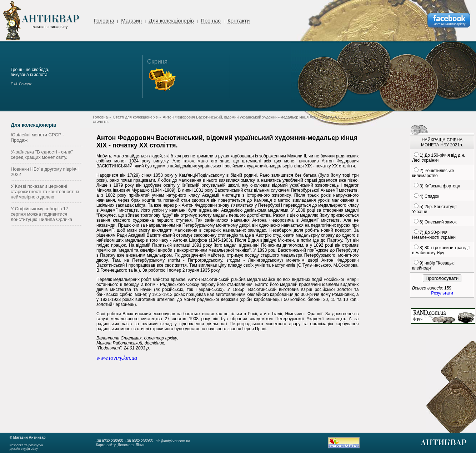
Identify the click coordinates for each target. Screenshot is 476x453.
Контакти (239, 21)
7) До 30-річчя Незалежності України (434, 235)
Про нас (211, 21)
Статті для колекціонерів (135, 117)
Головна (104, 21)
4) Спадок (429, 196)
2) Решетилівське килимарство (433, 173)
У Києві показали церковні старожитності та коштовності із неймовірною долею (45, 192)
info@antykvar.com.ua (172, 441)
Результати (442, 293)
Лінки (140, 445)
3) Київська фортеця (440, 186)
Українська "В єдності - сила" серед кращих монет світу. (42, 155)
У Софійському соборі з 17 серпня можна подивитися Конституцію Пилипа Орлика (41, 214)
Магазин (131, 21)
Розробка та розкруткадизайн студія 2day (26, 447)
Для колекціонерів (171, 21)
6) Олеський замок (438, 222)
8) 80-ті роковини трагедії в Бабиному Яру (441, 250)
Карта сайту (106, 445)
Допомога (126, 445)
